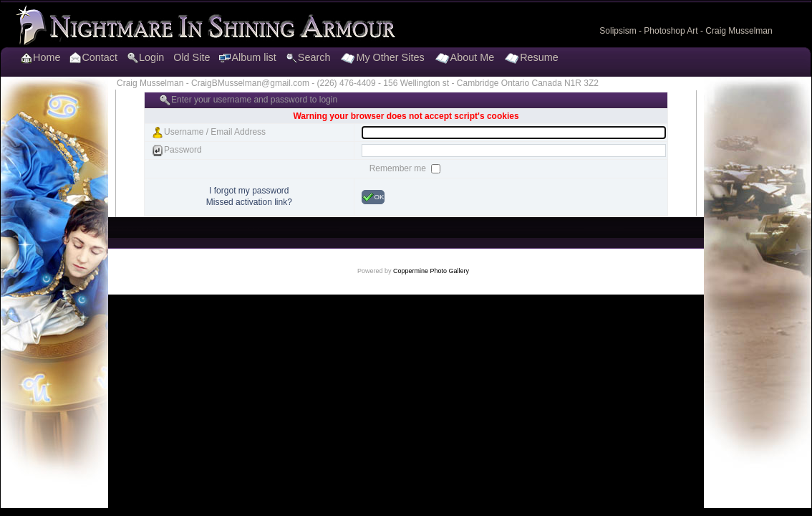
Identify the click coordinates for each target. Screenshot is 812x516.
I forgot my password (249, 191)
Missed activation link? (249, 202)
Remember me (399, 168)
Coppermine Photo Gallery (431, 271)
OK (373, 197)
